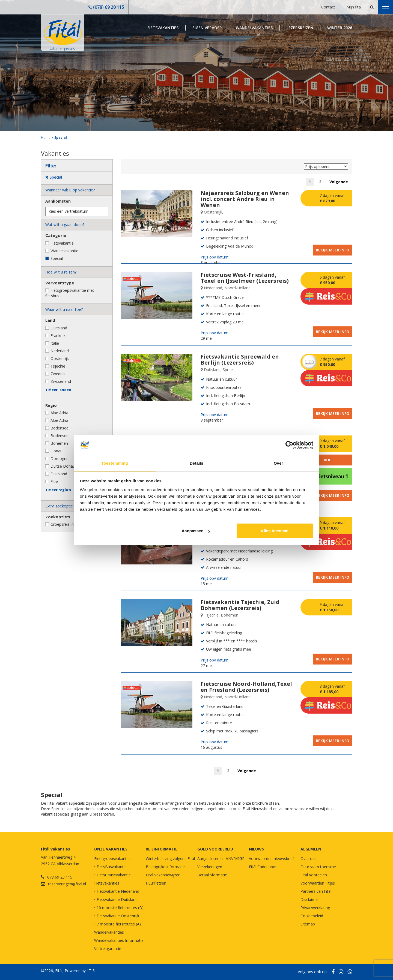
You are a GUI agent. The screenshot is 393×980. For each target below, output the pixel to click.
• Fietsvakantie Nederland (117, 891)
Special (61, 138)
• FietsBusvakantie (110, 867)
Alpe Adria (59, 413)
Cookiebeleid (312, 916)
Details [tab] (196, 463)
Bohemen (59, 443)
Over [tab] (279, 463)
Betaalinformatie (212, 875)
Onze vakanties (111, 849)
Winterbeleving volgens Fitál (170, 859)
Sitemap (308, 924)
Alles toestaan (275, 531)
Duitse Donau (63, 466)
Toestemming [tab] (115, 463)
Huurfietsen (156, 883)
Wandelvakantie (64, 251)
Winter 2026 (340, 28)
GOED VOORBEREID (215, 849)
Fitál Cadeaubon (263, 867)
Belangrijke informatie (165, 867)
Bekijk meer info (333, 250)
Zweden (58, 374)
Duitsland (59, 328)
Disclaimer (310, 899)
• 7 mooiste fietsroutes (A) (117, 924)
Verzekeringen (210, 867)
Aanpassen (196, 531)
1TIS (91, 971)
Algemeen (311, 849)
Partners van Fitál (316, 891)
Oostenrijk (60, 358)
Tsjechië (58, 366)
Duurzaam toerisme (318, 867)
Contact (328, 7)
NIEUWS (256, 849)
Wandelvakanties (254, 28)
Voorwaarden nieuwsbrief (271, 859)
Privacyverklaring (315, 908)
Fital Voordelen (314, 875)
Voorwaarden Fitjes (318, 883)
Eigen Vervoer (207, 28)
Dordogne (59, 459)
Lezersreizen (300, 28)
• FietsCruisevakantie (112, 875)
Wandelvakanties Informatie (119, 940)
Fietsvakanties (163, 28)
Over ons (309, 859)
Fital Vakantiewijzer (163, 875)
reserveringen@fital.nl (67, 884)
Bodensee (59, 428)
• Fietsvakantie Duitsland (116, 899)
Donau (56, 451)
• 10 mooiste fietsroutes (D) (119, 908)
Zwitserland (61, 381)
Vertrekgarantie (108, 949)
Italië (55, 343)
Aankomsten (58, 201)
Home (46, 138)
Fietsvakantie (62, 243)
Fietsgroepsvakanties (113, 859)
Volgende (339, 182)
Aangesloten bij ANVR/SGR (221, 859)
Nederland (60, 351)
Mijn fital (354, 7)
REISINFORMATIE (162, 849)
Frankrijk (58, 336)
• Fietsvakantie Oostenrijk (117, 916)
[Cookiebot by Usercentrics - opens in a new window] (289, 445)
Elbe (54, 481)
